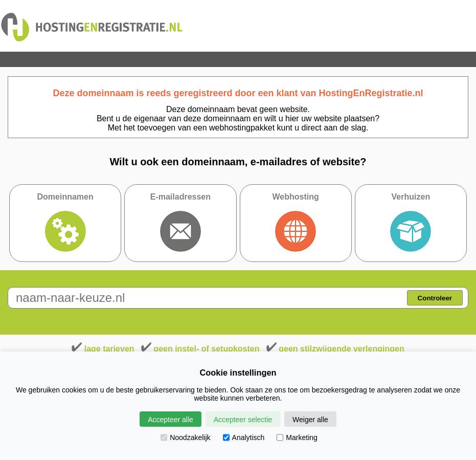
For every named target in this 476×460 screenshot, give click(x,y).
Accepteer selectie (243, 420)
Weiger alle (310, 420)
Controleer (435, 298)
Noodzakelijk (185, 437)
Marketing (297, 437)
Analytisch (244, 437)
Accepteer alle (171, 420)
